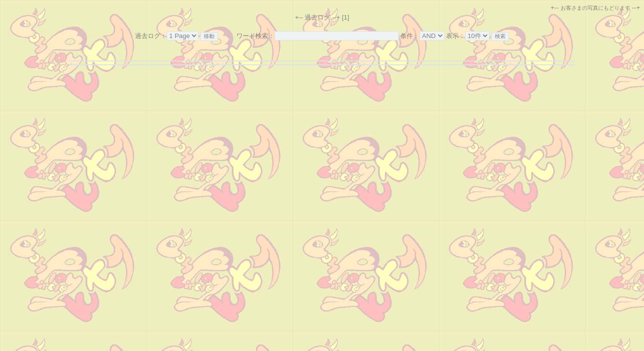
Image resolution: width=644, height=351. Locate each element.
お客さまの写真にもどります (595, 8)
